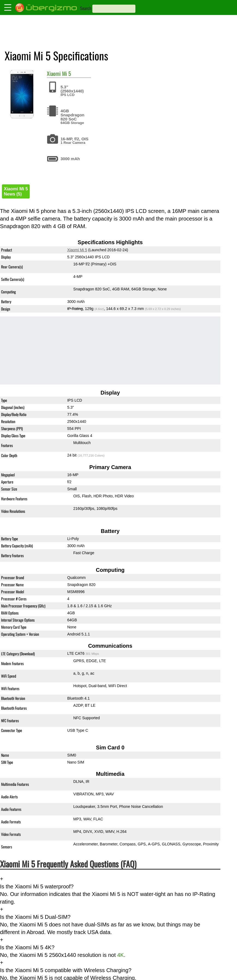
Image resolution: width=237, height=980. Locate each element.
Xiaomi (54, 73)
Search (86, 8)
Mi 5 (67, 73)
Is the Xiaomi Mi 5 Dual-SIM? (35, 917)
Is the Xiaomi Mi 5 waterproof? (37, 886)
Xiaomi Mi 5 (77, 250)
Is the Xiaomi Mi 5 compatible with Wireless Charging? (66, 970)
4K (120, 955)
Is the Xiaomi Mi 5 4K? (27, 947)
